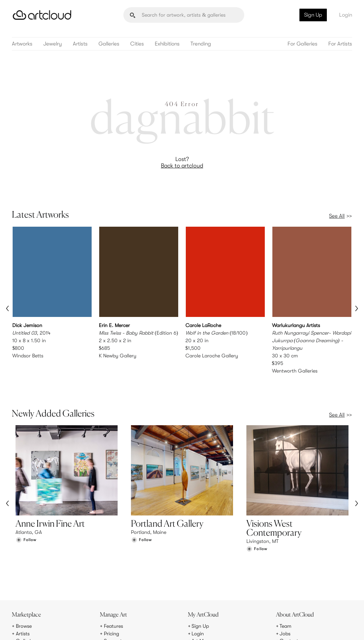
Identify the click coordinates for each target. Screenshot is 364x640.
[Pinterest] (279, 626)
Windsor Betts (28, 355)
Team (286, 581)
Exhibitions (167, 44)
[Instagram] (262, 626)
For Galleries (302, 44)
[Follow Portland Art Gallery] (141, 524)
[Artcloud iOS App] (326, 626)
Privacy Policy (71, 630)
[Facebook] (295, 626)
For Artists (340, 44)
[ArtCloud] (42, 15)
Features (113, 581)
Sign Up (313, 15)
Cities (137, 44)
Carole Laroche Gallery (212, 355)
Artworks (22, 44)
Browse (24, 581)
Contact (289, 596)
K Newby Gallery (118, 355)
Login (346, 15)
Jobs (285, 589)
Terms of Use (43, 630)
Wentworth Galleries (295, 370)
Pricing (111, 589)
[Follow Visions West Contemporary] (257, 533)
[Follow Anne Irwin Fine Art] (26, 524)
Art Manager (205, 596)
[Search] (184, 15)
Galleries (109, 44)
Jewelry (53, 44)
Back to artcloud (182, 166)
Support (113, 596)
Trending (201, 44)
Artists (80, 44)
